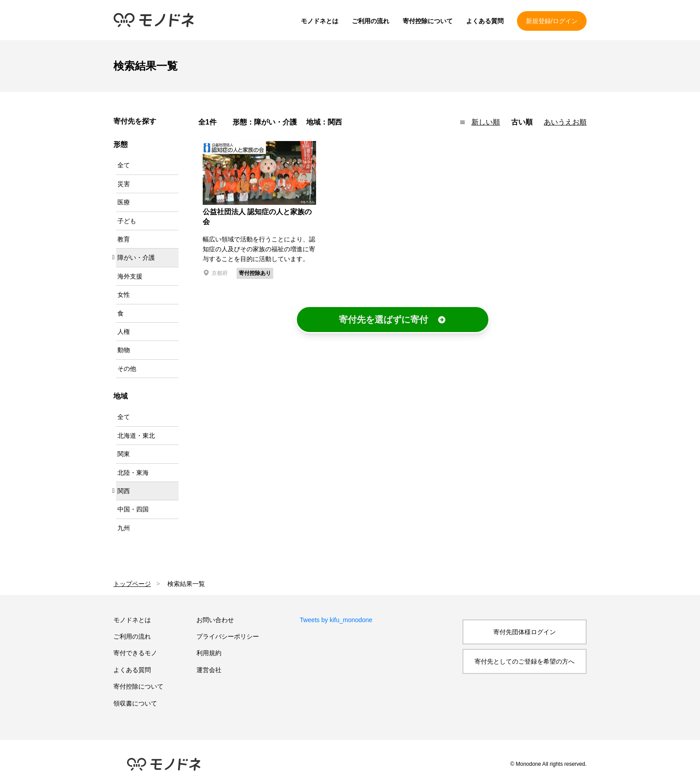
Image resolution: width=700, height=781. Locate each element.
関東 (124, 454)
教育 (124, 239)
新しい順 (486, 122)
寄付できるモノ (135, 653)
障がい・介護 (136, 258)
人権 (124, 332)
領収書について (135, 703)
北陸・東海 (133, 473)
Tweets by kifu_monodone (336, 620)
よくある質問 (485, 21)
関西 (124, 491)
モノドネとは (320, 21)
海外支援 (130, 276)
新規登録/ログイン (552, 21)
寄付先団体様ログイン (525, 632)
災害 (124, 184)
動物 (124, 350)
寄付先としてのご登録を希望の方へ (525, 661)
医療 (124, 202)
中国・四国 (133, 509)
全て (124, 165)
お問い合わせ (215, 620)
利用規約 (209, 653)
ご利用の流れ (371, 21)
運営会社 (209, 670)
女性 (124, 295)
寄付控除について (428, 21)
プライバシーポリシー (228, 636)
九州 (124, 528)
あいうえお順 (565, 122)
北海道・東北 (136, 436)
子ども (127, 221)
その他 (127, 369)
